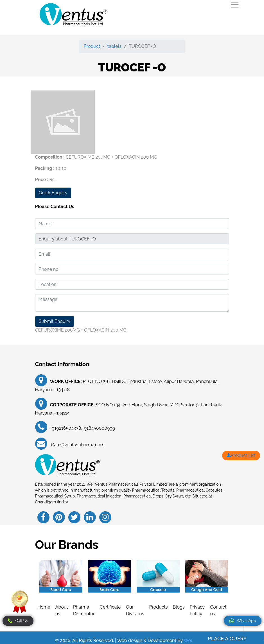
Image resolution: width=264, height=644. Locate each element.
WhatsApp (242, 621)
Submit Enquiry (55, 321)
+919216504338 (66, 428)
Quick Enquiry (53, 193)
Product (92, 46)
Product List (241, 455)
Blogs (179, 607)
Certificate (110, 607)
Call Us (18, 621)
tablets (115, 46)
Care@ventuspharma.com (77, 445)
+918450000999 (99, 428)
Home (44, 607)
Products (158, 607)
